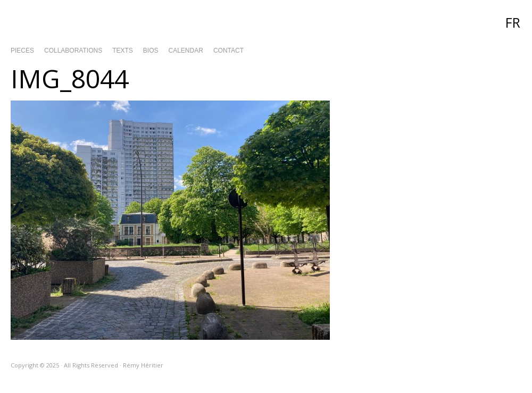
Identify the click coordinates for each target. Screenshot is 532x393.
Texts (123, 51)
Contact (228, 51)
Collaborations (73, 51)
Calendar (186, 51)
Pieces (22, 51)
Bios (151, 51)
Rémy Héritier (266, 21)
